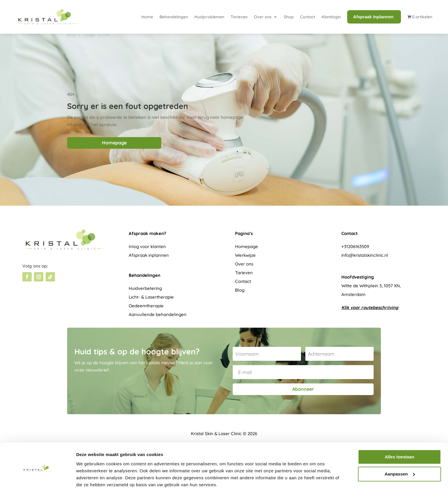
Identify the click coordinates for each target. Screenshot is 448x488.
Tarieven (239, 17)
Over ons (263, 17)
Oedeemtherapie (146, 306)
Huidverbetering (145, 288)
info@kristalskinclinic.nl (365, 255)
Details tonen (90, 477)
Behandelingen (174, 17)
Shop (289, 17)
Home (147, 17)
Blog (240, 290)
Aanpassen (400, 450)
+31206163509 (355, 246)
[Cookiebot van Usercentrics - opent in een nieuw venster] (38, 477)
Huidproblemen (209, 17)
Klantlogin (331, 17)
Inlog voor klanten (147, 246)
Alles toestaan (399, 433)
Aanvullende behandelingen (158, 314)
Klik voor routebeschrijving (370, 307)
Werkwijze (245, 255)
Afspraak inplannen (149, 255)
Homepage (114, 143)
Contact (308, 17)
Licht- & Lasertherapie (151, 297)
